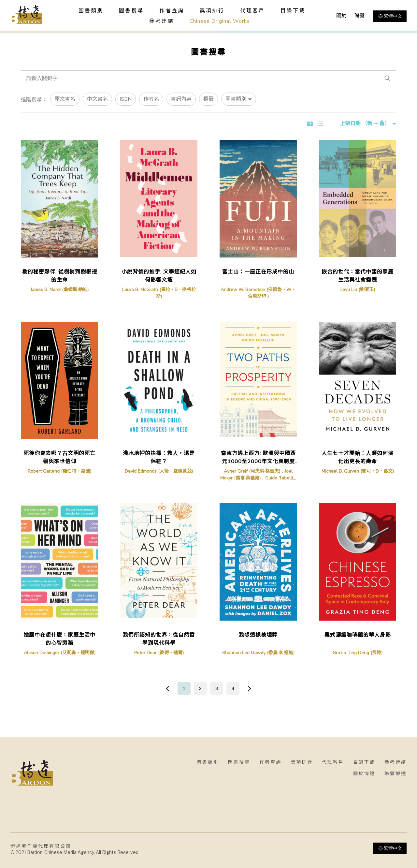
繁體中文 (390, 16)
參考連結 (162, 21)
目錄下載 (293, 11)
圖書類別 (208, 762)
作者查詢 (172, 11)
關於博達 (364, 774)
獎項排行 (212, 11)
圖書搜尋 (239, 762)
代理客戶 (252, 11)
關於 (341, 16)
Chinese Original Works (220, 21)
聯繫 (360, 16)
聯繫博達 (395, 774)
